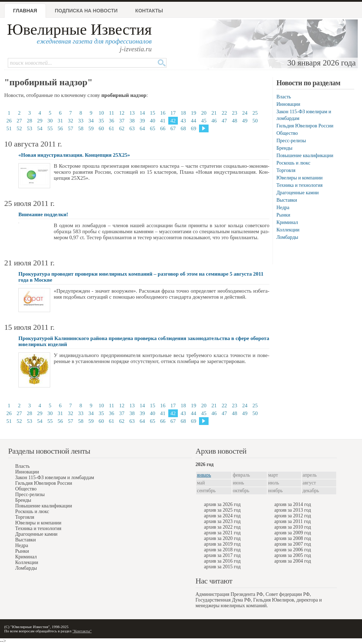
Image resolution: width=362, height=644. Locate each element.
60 (101, 128)
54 (40, 128)
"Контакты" (82, 631)
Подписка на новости (86, 11)
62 (122, 128)
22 (224, 113)
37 (122, 121)
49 (245, 121)
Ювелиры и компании (299, 178)
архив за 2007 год (293, 544)
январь (204, 475)
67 (173, 128)
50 (255, 121)
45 (204, 121)
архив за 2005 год (293, 555)
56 (60, 128)
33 (81, 121)
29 (40, 121)
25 (255, 113)
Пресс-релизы (291, 141)
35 (101, 121)
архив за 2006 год (293, 550)
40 (153, 121)
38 (132, 121)
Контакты (149, 11)
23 (235, 113)
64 (142, 128)
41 (163, 121)
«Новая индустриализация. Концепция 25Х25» (74, 155)
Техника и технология (299, 185)
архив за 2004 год (293, 561)
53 (30, 128)
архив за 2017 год (222, 555)
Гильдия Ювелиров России (305, 126)
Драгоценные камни (298, 193)
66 (163, 128)
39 (142, 121)
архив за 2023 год (222, 521)
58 (81, 128)
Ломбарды (287, 237)
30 (50, 121)
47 (224, 121)
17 (173, 113)
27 (19, 121)
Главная (25, 11)
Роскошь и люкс (293, 163)
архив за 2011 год (293, 521)
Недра (283, 208)
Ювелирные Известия (79, 30)
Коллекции (288, 230)
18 (183, 113)
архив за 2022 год (222, 527)
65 (153, 128)
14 (142, 113)
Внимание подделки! (43, 214)
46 (214, 121)
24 (245, 113)
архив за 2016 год (222, 561)
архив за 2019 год (222, 544)
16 (163, 113)
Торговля (286, 170)
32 (71, 121)
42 (173, 121)
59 (91, 128)
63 (132, 128)
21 (214, 113)
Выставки (287, 200)
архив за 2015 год (222, 567)
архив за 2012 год (293, 516)
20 (204, 113)
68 (183, 128)
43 (183, 121)
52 (19, 128)
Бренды (284, 148)
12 (122, 113)
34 (91, 121)
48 (235, 121)
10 (101, 113)
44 (194, 121)
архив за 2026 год (222, 504)
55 (50, 128)
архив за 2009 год (293, 533)
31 (60, 121)
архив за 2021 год (222, 533)
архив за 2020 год (222, 538)
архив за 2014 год (293, 504)
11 (111, 113)
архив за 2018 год (222, 550)
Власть (284, 97)
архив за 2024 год (222, 516)
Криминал (287, 222)
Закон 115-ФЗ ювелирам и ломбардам (55, 478)
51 (9, 128)
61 (112, 128)
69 (194, 128)
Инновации (288, 104)
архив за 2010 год (293, 527)
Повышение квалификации (305, 156)
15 (153, 113)
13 (132, 113)
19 (194, 113)
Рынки (283, 215)
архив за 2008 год (293, 538)
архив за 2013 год (293, 510)
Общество (287, 133)
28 (30, 121)
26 (9, 121)
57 (71, 128)
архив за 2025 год (222, 510)
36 (112, 121)
